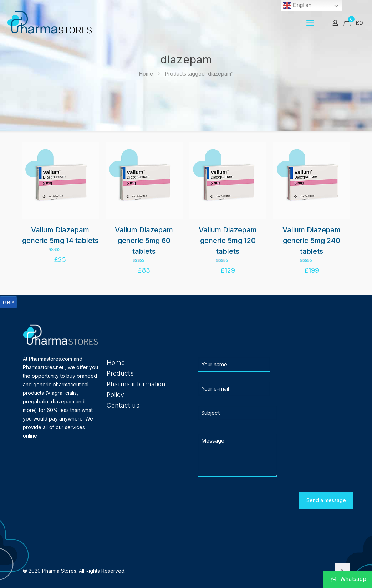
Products (120, 373)
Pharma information (136, 384)
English (297, 6)
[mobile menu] (310, 23)
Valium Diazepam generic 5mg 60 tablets (144, 241)
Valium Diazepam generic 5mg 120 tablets (228, 241)
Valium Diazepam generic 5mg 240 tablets (312, 241)
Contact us (123, 405)
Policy (115, 395)
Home (146, 74)
